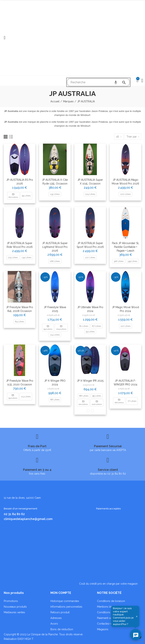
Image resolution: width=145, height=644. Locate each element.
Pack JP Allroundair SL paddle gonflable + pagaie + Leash (126, 247)
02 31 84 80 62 (14, 514)
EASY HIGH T (25, 639)
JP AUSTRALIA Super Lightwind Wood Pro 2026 (55, 247)
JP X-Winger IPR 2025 (90, 381)
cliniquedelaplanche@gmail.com (28, 519)
